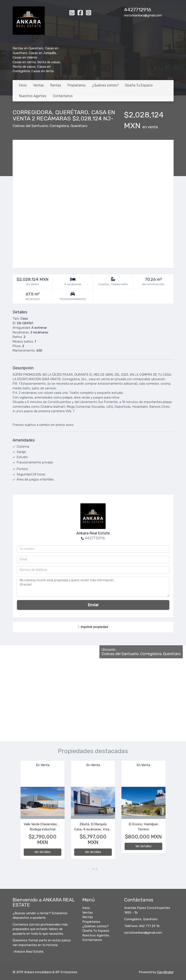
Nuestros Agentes (33, 96)
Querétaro (79, 126)
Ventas (38, 85)
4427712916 (138, 10)
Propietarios (77, 85)
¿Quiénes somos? (105, 85)
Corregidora (59, 126)
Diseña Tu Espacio (139, 85)
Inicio (23, 85)
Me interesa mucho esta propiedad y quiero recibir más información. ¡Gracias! (93, 587)
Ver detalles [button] (43, 852)
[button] (17, 812)
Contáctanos (63, 96)
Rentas (56, 85)
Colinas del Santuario (30, 126)
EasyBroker (165, 972)
